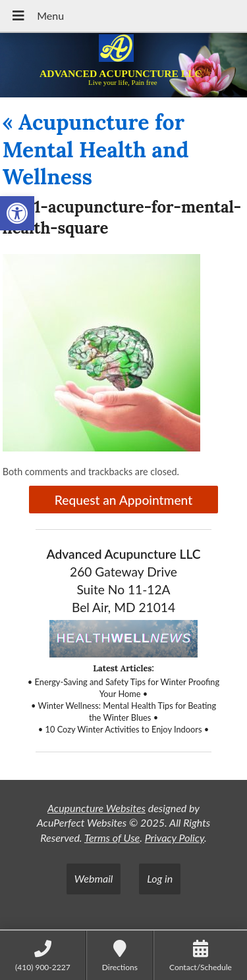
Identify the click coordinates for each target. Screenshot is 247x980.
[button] (17, 213)
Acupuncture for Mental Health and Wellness (96, 149)
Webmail (94, 878)
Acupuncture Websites (96, 808)
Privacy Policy (175, 838)
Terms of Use (112, 838)
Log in (160, 878)
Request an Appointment (123, 500)
